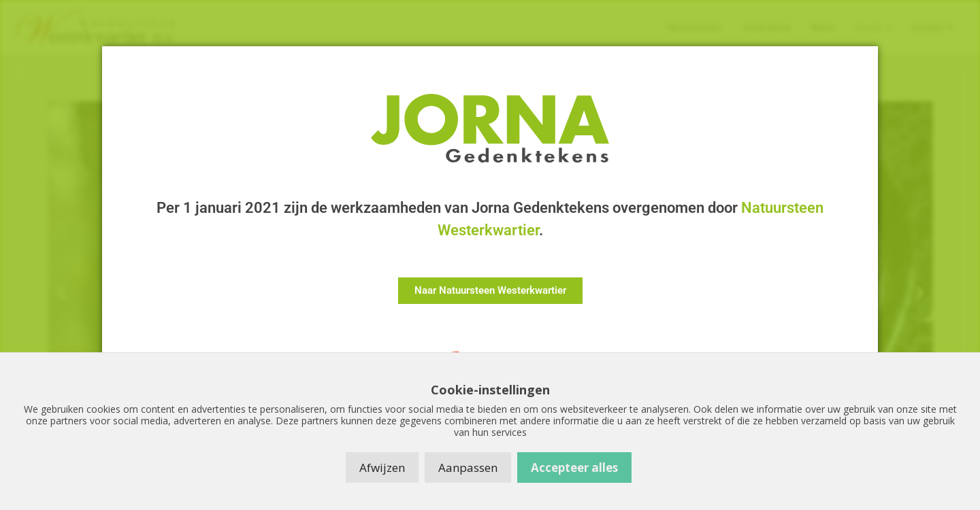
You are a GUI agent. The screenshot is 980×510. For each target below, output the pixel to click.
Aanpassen (468, 468)
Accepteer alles (574, 468)
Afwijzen (382, 468)
